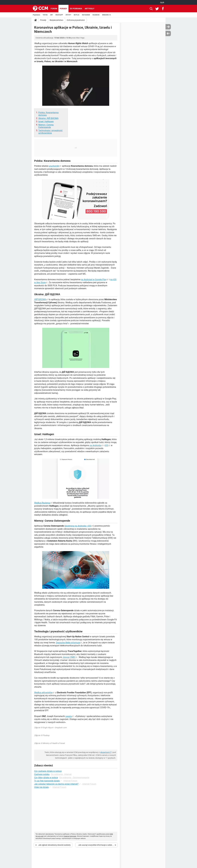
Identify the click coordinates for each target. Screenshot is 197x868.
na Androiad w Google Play (94, 279)
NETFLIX (77, 15)
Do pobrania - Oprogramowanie (74, 778)
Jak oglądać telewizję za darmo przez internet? (56, 784)
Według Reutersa (42, 503)
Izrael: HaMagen (46, 122)
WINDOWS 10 (106, 15)
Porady (63, 9)
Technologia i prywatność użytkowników (50, 132)
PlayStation (36, 15)
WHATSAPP (59, 15)
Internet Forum (70, 781)
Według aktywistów (43, 693)
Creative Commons (70, 836)
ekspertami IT (106, 752)
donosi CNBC (69, 657)
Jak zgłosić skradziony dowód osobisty (54, 845)
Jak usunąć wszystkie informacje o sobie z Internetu (96, 845)
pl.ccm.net (40, 836)
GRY (51, 15)
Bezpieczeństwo (56, 20)
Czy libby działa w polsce (46, 778)
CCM (111, 834)
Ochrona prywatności (76, 20)
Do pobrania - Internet (61, 774)
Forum (54, 9)
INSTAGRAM (86, 15)
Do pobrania (76, 9)
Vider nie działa (41, 787)
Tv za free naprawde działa (47, 781)
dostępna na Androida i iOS (78, 526)
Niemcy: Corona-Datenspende (46, 126)
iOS (106, 445)
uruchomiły (54, 166)
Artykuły (90, 9)
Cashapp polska (42, 774)
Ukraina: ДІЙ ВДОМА (48, 118)
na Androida (95, 445)
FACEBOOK (96, 15)
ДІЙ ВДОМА (40, 299)
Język (162, 2)
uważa (69, 716)
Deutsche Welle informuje (68, 643)
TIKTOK (45, 15)
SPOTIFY (68, 15)
